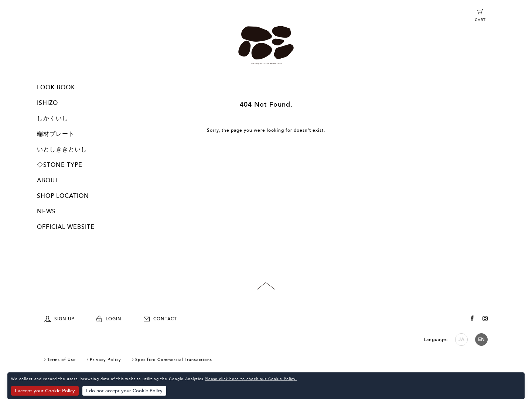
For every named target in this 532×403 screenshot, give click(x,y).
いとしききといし (62, 149)
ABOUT (48, 180)
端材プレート (56, 134)
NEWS (46, 211)
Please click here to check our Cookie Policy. (251, 379)
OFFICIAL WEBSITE (66, 227)
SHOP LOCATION (63, 196)
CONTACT (160, 319)
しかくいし (53, 118)
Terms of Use (62, 360)
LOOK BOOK (56, 87)
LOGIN (109, 319)
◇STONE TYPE (60, 165)
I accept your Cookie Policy (45, 391)
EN (482, 340)
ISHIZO (47, 103)
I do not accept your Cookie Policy (124, 391)
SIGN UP (59, 319)
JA (461, 340)
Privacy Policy (105, 360)
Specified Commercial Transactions (174, 360)
